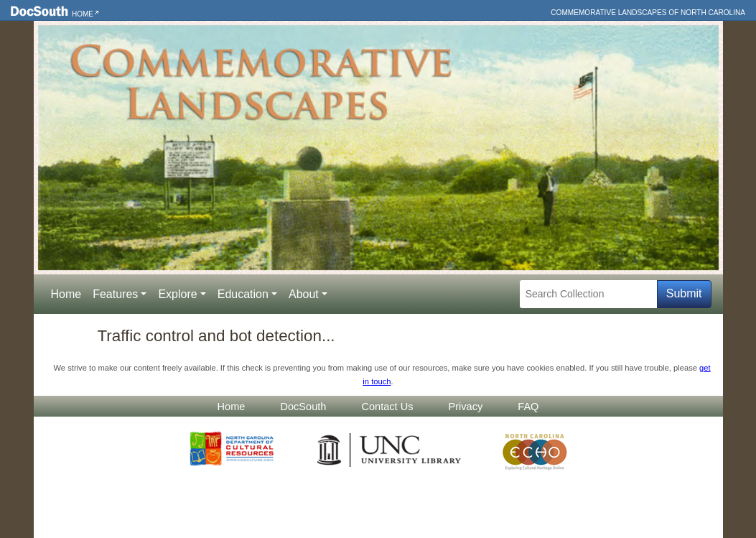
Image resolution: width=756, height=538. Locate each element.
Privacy (466, 407)
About (304, 294)
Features (115, 294)
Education (243, 294)
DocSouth (303, 407)
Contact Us (387, 407)
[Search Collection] (588, 294)
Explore (177, 294)
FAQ (528, 407)
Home (83, 14)
